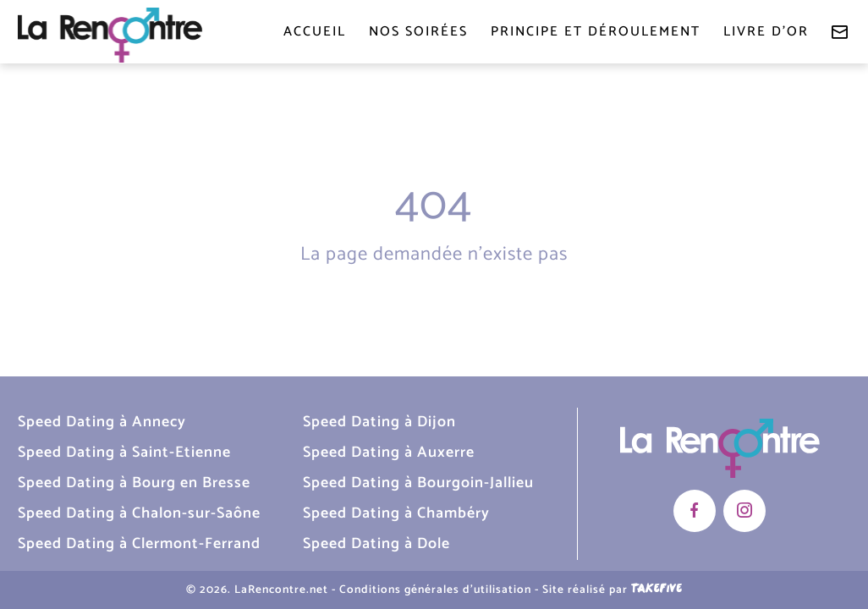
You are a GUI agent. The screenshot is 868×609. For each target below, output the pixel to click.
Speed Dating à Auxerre (389, 453)
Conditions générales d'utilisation (435, 590)
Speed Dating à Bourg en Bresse (134, 483)
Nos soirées (418, 32)
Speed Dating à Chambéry (396, 513)
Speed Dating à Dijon (379, 422)
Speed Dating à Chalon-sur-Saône (139, 513)
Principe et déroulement (596, 32)
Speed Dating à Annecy (102, 422)
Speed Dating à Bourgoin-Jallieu (418, 483)
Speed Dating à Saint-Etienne (124, 453)
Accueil (315, 32)
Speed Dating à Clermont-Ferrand (139, 544)
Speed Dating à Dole (376, 544)
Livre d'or (766, 32)
